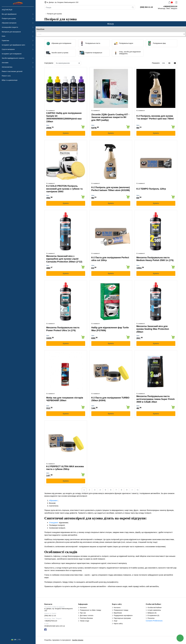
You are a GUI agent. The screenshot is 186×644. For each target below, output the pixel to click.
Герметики (5, 41)
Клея (3, 36)
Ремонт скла (6, 76)
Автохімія (5, 63)
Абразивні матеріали (9, 23)
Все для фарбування (9, 14)
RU (20, 640)
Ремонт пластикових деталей (12, 71)
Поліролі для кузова (9, 18)
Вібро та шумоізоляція (10, 80)
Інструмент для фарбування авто (13, 45)
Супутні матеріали (8, 49)
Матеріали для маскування (11, 32)
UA (15, 640)
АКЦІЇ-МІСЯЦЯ (7, 10)
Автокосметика (7, 67)
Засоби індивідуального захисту (13, 58)
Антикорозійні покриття (10, 27)
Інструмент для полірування (12, 54)
